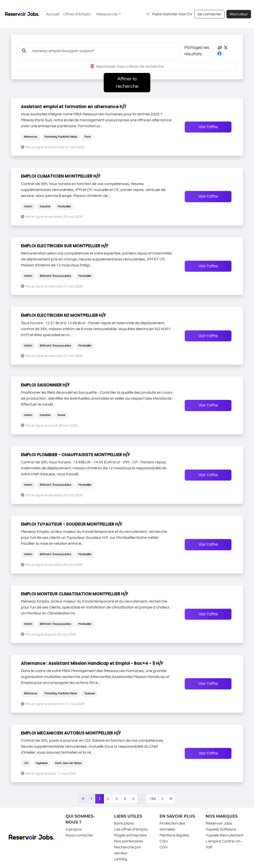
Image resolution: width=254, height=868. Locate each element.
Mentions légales (174, 835)
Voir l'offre (208, 127)
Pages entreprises (130, 835)
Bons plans (124, 823)
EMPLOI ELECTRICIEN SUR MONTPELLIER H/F (65, 246)
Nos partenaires (129, 841)
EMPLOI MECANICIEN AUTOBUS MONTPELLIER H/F (71, 733)
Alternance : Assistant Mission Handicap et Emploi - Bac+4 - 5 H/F (92, 663)
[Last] (171, 799)
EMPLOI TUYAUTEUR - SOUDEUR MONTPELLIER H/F (72, 524)
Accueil (53, 14)
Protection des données (172, 826)
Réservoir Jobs (219, 823)
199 (152, 799)
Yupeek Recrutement (224, 835)
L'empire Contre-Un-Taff (224, 844)
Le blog (121, 859)
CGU (164, 841)
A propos (74, 829)
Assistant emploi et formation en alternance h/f (73, 107)
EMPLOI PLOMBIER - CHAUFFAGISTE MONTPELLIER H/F (75, 455)
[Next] (163, 799)
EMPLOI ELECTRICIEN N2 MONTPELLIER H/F (63, 315)
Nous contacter (79, 835)
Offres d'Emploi (77, 14)
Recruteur (239, 14)
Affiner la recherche (127, 83)
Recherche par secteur (128, 850)
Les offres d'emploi (131, 829)
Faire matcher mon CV (172, 14)
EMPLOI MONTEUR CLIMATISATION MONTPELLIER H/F (75, 594)
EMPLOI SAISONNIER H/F (45, 385)
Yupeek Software (221, 829)
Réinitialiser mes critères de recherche (127, 66)
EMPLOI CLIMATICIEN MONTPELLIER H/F (61, 176)
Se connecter (209, 14)
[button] (220, 48)
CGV (164, 847)
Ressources (107, 14)
